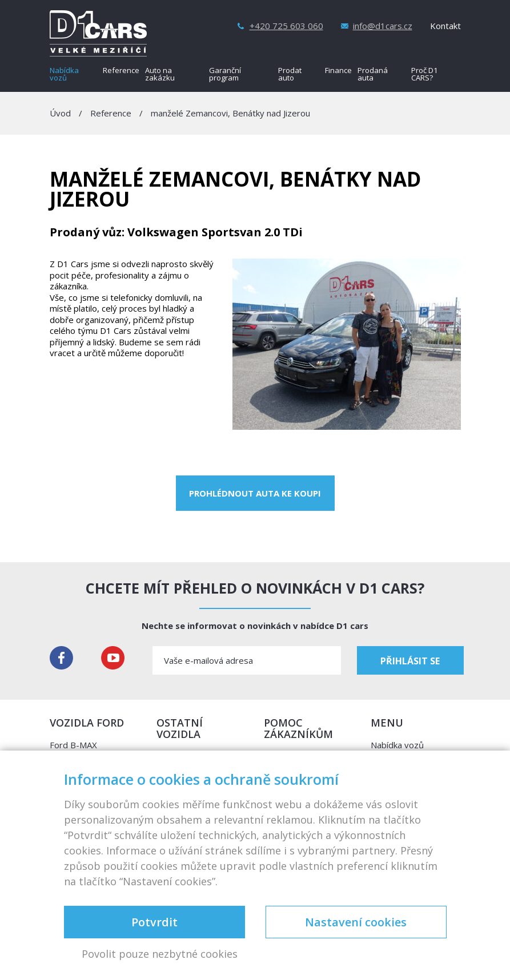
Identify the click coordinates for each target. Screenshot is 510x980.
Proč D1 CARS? (424, 75)
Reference (121, 71)
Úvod (60, 113)
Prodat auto (290, 75)
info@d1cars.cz (383, 26)
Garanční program (225, 75)
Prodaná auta (373, 75)
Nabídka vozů (64, 75)
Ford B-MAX (73, 745)
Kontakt (445, 26)
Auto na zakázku (160, 75)
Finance (338, 71)
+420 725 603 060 (286, 26)
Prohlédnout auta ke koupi (255, 493)
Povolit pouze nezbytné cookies (160, 954)
